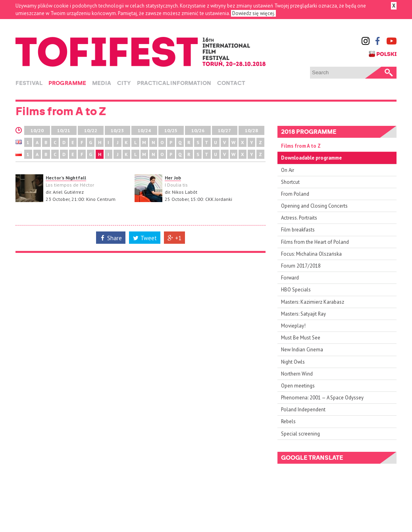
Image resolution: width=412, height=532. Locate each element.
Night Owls (293, 362)
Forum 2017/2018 (301, 266)
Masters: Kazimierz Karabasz (313, 302)
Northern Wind (297, 374)
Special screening (300, 434)
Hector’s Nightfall (66, 178)
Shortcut (290, 182)
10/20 (37, 130)
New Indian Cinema (302, 350)
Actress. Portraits (299, 218)
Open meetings (298, 386)
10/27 (224, 130)
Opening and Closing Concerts (314, 206)
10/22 (91, 130)
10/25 (171, 130)
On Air (288, 170)
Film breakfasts (298, 230)
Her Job (173, 178)
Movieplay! (293, 326)
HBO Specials (296, 290)
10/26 (198, 130)
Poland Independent (303, 410)
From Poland (295, 194)
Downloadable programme (311, 158)
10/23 (117, 130)
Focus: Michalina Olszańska (311, 254)
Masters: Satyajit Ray (303, 314)
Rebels (288, 421)
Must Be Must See (301, 338)
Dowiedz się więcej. (253, 13)
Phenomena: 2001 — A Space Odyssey (322, 398)
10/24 (144, 130)
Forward (290, 278)
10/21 (64, 130)
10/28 (251, 130)
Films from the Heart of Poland (315, 242)
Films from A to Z (301, 146)
